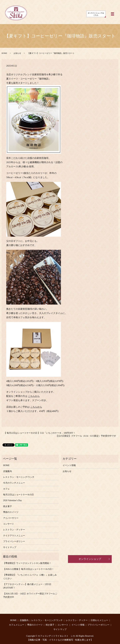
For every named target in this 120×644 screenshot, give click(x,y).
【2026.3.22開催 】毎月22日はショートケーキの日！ (29, 569)
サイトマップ (10, 547)
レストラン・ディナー (14, 530)
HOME (4, 53)
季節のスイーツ (11, 512)
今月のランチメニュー (14, 483)
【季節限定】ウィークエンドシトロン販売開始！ (27, 563)
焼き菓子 (7, 506)
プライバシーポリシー (14, 541)
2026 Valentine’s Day (12, 500)
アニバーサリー (11, 518)
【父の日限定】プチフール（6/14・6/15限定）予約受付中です (86, 436)
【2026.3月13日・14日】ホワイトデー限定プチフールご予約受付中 (30, 595)
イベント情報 (69, 465)
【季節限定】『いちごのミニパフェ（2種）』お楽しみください (30, 577)
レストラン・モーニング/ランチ (19, 477)
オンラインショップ (90, 559)
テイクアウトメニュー (14, 536)
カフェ (6, 489)
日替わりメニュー (99, 620)
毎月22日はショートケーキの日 (18, 495)
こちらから (34, 396)
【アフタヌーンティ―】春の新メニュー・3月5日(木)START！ (27, 586)
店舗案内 (7, 471)
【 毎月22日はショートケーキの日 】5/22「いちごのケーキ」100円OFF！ (40, 433)
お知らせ (17, 53)
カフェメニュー (17, 625)
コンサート (9, 524)
